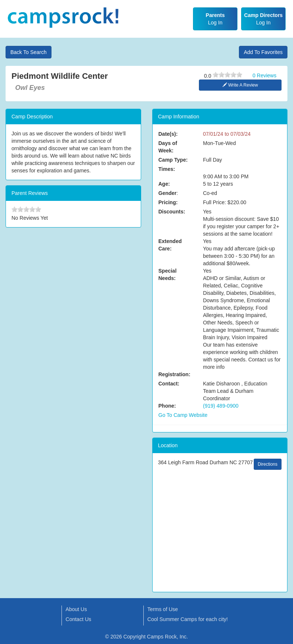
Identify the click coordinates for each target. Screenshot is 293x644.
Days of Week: (168, 147)
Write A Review (240, 85)
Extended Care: (170, 245)
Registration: (174, 374)
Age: (164, 184)
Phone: (167, 406)
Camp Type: (173, 160)
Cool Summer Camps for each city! (188, 619)
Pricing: (168, 202)
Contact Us (78, 619)
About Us (76, 609)
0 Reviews (265, 75)
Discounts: (172, 212)
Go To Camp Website (183, 415)
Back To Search (29, 52)
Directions (268, 464)
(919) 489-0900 (221, 406)
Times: (167, 169)
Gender (168, 193)
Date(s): (168, 134)
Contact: (169, 384)
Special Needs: (168, 274)
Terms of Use (163, 609)
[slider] (227, 75)
